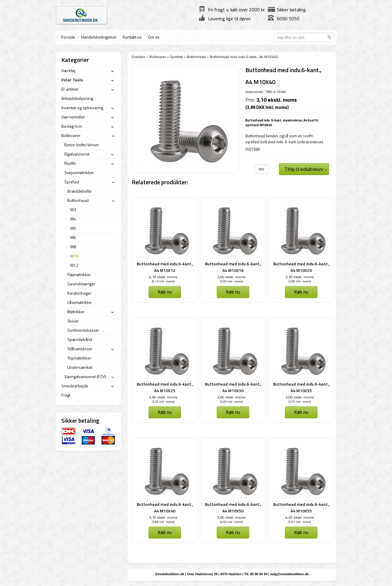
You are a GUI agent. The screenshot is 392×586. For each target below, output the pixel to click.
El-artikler (70, 89)
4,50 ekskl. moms (300, 517)
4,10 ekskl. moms (163, 277)
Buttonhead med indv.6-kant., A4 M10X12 (165, 267)
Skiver (73, 321)
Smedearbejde (75, 386)
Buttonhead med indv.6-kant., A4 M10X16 (233, 267)
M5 (73, 228)
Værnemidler (73, 117)
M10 (75, 256)
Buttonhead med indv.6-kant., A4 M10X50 (233, 507)
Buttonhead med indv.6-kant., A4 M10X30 (233, 387)
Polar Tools (72, 80)
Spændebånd (80, 339)
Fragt (66, 395)
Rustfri (70, 163)
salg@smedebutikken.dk (290, 574)
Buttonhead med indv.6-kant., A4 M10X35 (301, 387)
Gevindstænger (81, 284)
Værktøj (68, 70)
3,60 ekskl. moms (231, 517)
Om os (154, 37)
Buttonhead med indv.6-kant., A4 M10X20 (301, 267)
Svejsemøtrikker (79, 172)
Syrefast (176, 57)
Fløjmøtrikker (79, 274)
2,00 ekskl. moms (231, 277)
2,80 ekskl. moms (231, 397)
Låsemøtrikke (79, 302)
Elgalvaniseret (77, 154)
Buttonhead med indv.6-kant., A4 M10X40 (165, 507)
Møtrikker (76, 312)
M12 (74, 265)
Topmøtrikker (79, 358)
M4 (73, 219)
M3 (73, 210)
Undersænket (80, 367)
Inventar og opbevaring (82, 108)
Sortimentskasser (83, 330)
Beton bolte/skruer (82, 145)
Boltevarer (158, 57)
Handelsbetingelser (99, 37)
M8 (73, 247)
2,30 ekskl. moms (300, 277)
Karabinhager (79, 293)
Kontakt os (132, 37)
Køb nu (165, 292)
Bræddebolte (79, 191)
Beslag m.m (72, 126)
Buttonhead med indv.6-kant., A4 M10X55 (301, 507)
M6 (73, 237)
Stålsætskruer (80, 349)
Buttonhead (196, 57)
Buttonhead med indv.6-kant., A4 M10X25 (165, 387)
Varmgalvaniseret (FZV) (85, 376)
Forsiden (139, 57)
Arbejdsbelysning (77, 98)
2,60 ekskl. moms (163, 397)
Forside (68, 37)
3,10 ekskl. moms (163, 517)
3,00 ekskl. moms (300, 397)
